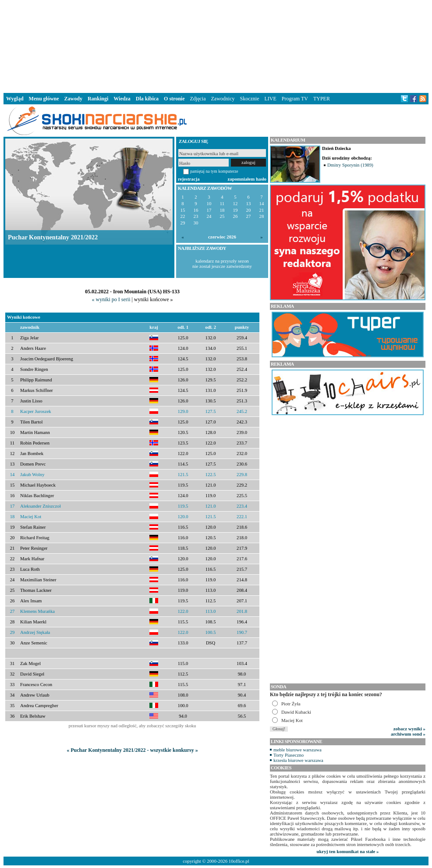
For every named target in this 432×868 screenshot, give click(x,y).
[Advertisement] (216, 46)
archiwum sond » (408, 734)
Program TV (295, 99)
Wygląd (15, 99)
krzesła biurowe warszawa (298, 760)
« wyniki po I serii (111, 299)
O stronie (174, 99)
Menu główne (44, 99)
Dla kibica (147, 99)
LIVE (270, 99)
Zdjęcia (198, 99)
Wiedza (122, 99)
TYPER (322, 99)
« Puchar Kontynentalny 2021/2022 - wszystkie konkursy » (132, 750)
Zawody (73, 99)
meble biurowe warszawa (297, 750)
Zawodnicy (223, 99)
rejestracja (189, 179)
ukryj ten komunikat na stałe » (348, 851)
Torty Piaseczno (289, 755)
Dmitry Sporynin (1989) (350, 165)
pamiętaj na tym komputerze (214, 171)
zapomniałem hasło (247, 179)
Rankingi (98, 99)
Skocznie (249, 99)
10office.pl (239, 861)
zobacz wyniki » (409, 729)
